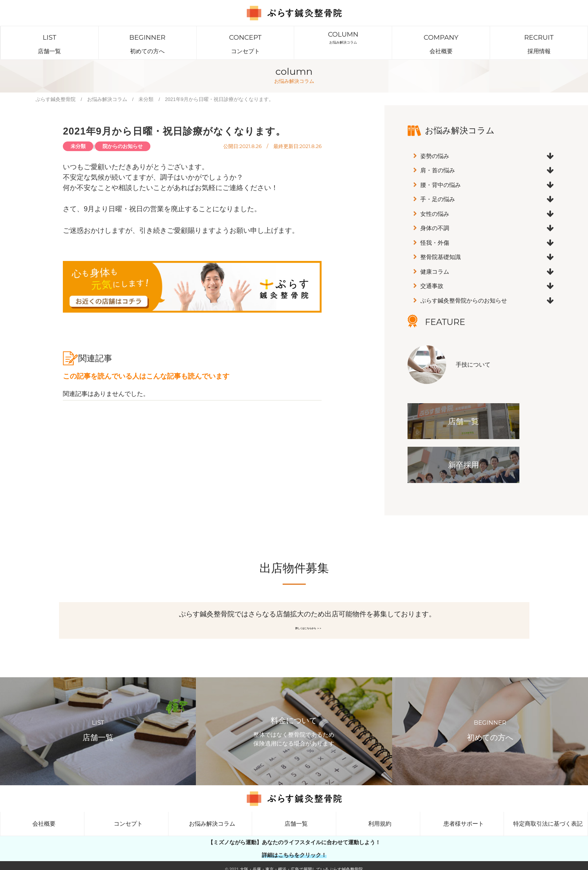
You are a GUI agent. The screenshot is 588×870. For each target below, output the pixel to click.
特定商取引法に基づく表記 (546, 818)
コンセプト (245, 37)
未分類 (78, 135)
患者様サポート (462, 818)
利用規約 (378, 818)
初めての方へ (147, 37)
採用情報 (539, 37)
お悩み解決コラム (343, 37)
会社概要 (441, 37)
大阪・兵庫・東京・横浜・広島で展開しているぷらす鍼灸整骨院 (301, 863)
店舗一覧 (50, 37)
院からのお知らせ (123, 135)
